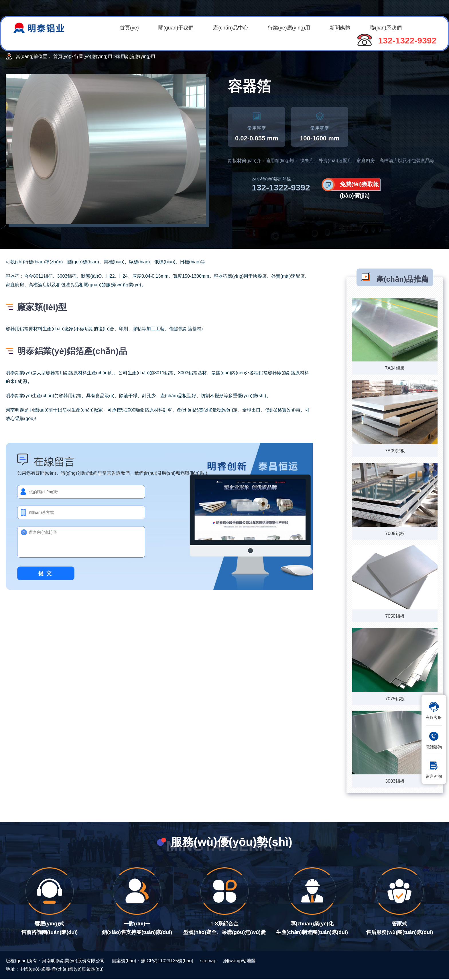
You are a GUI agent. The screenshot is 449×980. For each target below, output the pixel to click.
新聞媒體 (343, 27)
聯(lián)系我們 (389, 27)
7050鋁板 (395, 616)
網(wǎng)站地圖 (240, 960)
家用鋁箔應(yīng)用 (136, 56)
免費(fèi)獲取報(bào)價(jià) (360, 187)
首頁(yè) (130, 27)
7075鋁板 (395, 698)
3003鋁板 (395, 781)
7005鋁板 (395, 533)
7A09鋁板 (395, 451)
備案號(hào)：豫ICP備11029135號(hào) (152, 960)
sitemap (208, 960)
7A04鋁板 (395, 368)
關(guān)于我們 (177, 27)
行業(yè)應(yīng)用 (291, 27)
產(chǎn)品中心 (232, 27)
